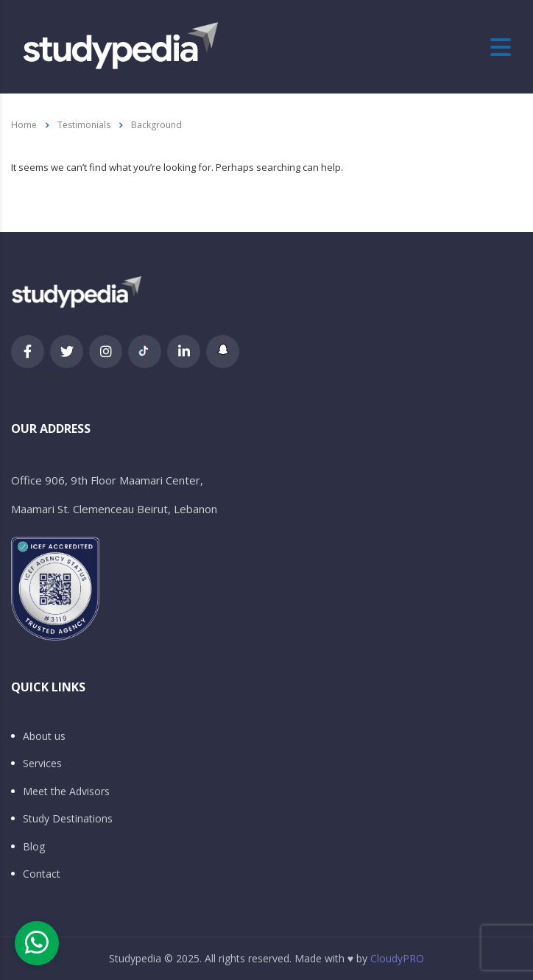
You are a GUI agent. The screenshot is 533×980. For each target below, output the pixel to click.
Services (42, 764)
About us (44, 736)
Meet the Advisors (66, 792)
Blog (34, 847)
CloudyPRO (397, 958)
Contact (42, 874)
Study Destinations (68, 819)
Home (24, 125)
